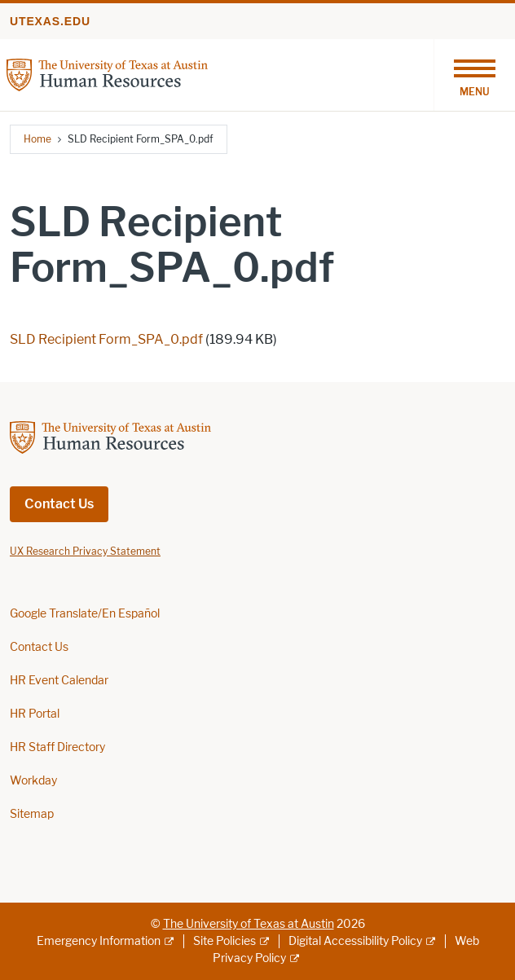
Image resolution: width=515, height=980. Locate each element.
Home (37, 139)
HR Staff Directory (57, 747)
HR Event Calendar (59, 681)
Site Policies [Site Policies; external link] (224, 941)
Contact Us (59, 504)
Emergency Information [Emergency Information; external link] (99, 941)
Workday (33, 781)
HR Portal (35, 714)
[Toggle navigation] (474, 75)
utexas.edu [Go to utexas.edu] (50, 21)
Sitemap (32, 814)
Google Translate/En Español (85, 614)
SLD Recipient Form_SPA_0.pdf (106, 339)
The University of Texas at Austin (249, 924)
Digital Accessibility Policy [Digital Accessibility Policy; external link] (355, 941)
